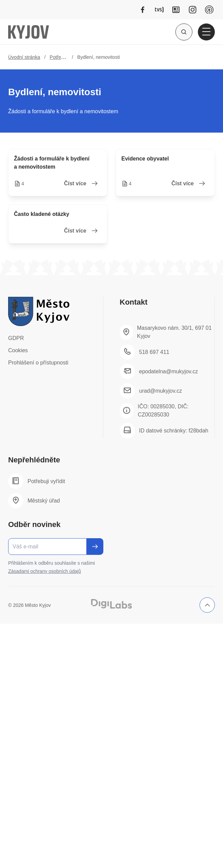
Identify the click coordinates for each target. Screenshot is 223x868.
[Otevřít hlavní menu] (206, 32)
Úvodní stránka (24, 57)
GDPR (16, 338)
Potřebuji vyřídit (66, 57)
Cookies (18, 350)
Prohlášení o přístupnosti (38, 363)
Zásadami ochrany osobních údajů (45, 571)
